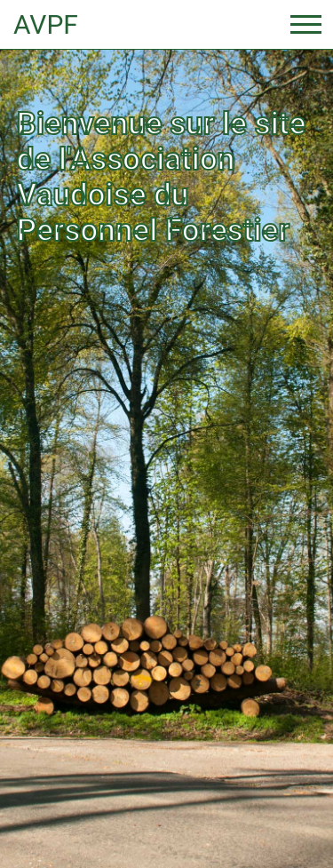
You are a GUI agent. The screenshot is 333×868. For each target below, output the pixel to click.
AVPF (46, 24)
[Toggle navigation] (306, 24)
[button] (25, 434)
